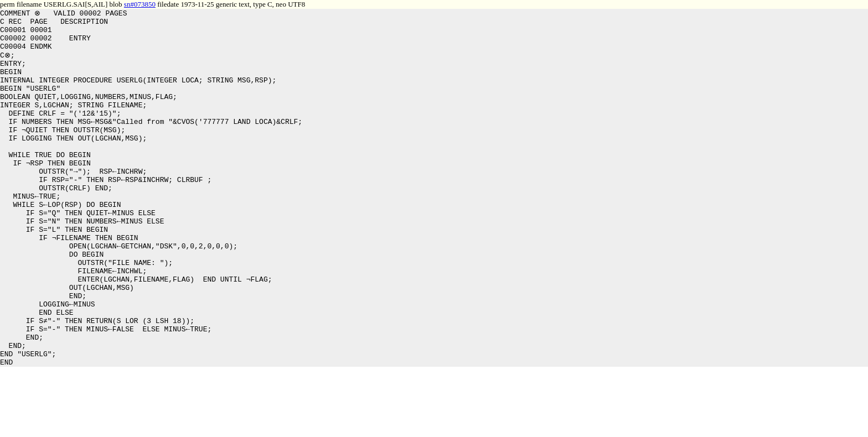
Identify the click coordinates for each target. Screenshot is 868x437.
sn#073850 (140, 4)
